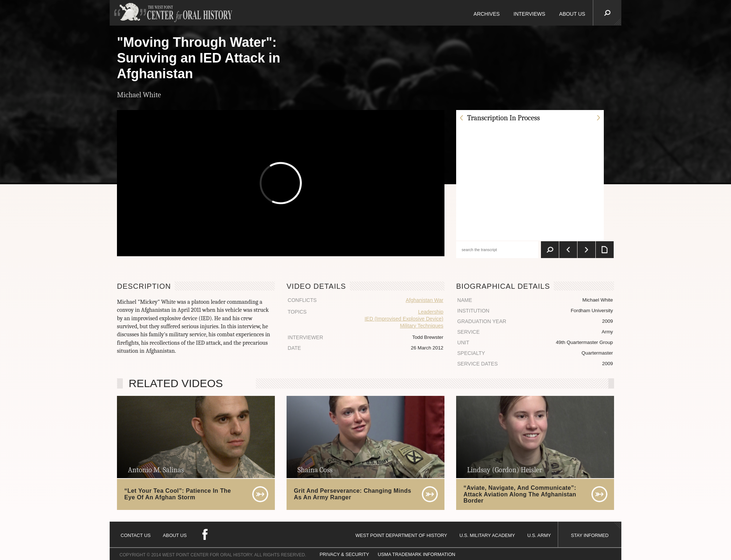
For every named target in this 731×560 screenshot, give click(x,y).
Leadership (431, 312)
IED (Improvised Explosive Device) (404, 319)
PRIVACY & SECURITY (344, 554)
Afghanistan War (425, 300)
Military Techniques (422, 326)
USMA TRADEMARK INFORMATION (416, 554)
